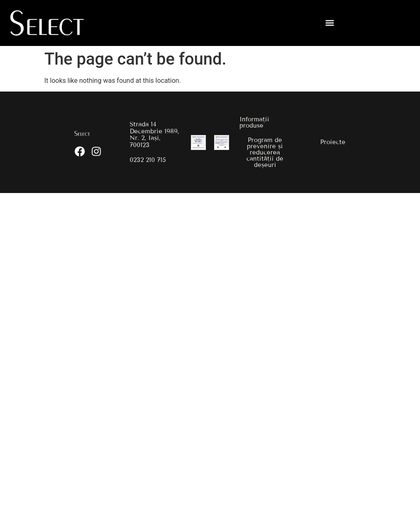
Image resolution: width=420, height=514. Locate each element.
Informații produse (254, 122)
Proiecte (333, 142)
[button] (329, 23)
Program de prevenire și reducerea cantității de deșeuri (265, 152)
